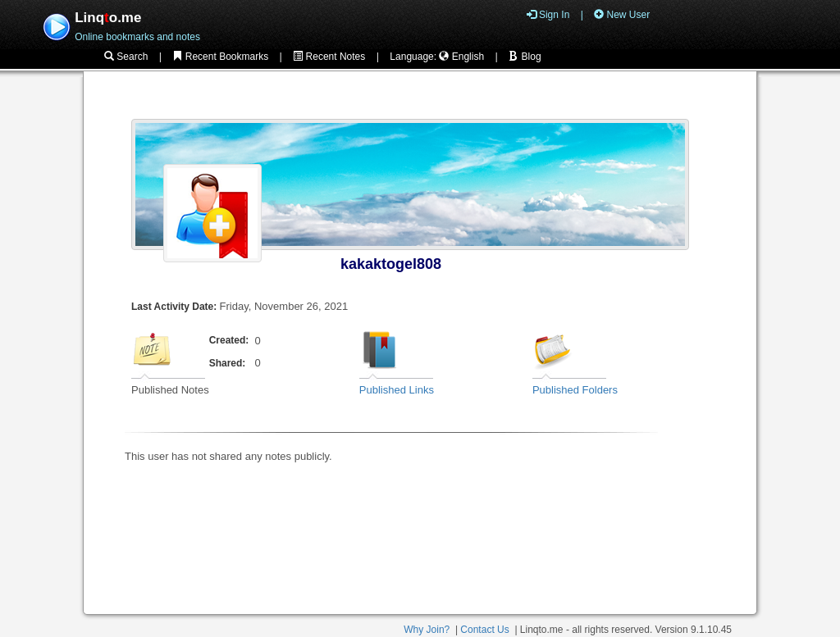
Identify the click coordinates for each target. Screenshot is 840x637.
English (461, 57)
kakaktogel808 (391, 264)
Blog (525, 57)
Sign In (548, 15)
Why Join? (427, 630)
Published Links (397, 390)
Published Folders (575, 390)
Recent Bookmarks (220, 57)
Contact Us (484, 630)
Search (126, 57)
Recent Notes (329, 57)
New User (622, 15)
